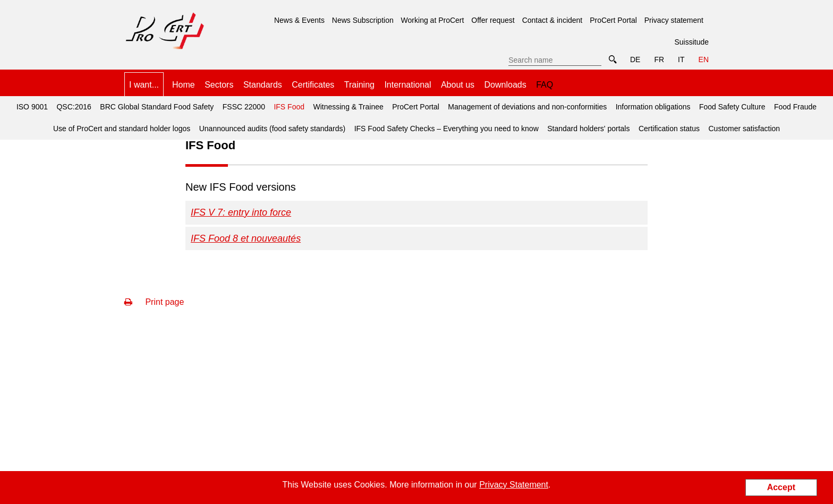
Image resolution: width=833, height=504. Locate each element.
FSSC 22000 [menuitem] (244, 107)
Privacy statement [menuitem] (674, 20)
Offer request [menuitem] (493, 20)
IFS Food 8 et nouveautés (246, 238)
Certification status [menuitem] (669, 129)
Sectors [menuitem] (219, 85)
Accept (781, 487)
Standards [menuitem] (263, 85)
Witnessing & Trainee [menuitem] (348, 107)
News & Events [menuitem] (299, 20)
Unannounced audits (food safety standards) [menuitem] (273, 129)
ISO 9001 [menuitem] (32, 107)
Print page (154, 302)
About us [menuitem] (458, 85)
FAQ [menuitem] (545, 85)
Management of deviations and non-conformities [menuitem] (527, 107)
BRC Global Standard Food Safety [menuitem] (157, 107)
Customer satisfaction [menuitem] (745, 129)
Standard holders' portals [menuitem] (588, 129)
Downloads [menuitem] (505, 85)
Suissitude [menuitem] (691, 42)
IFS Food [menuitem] (287, 104)
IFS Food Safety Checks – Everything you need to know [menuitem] (447, 129)
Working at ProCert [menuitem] (433, 20)
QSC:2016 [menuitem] (74, 107)
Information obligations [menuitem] (653, 107)
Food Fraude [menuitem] (795, 107)
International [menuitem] (407, 85)
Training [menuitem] (359, 85)
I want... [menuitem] (144, 85)
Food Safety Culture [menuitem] (732, 107)
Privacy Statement (514, 485)
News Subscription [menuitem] (363, 20)
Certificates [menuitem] (313, 85)
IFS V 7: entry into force (241, 212)
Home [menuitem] (184, 85)
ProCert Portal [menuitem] (613, 20)
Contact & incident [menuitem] (552, 20)
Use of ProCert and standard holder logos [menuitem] (122, 129)
